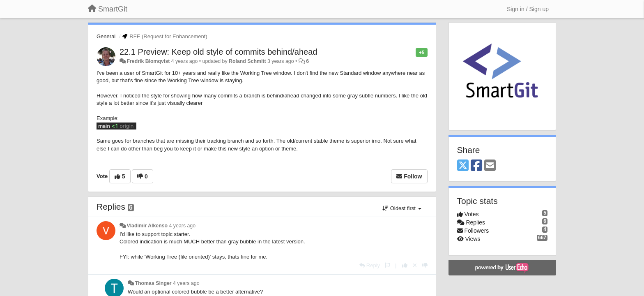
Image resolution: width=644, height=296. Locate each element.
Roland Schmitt (247, 61)
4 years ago (183, 226)
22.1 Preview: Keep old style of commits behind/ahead (218, 52)
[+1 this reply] (405, 265)
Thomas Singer (153, 283)
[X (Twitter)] (463, 166)
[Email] (490, 166)
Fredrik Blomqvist (148, 61)
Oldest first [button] (402, 208)
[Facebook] (476, 166)
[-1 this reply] (425, 265)
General (106, 36)
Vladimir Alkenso (147, 226)
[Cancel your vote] (415, 265)
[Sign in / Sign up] (528, 9)
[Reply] (370, 265)
